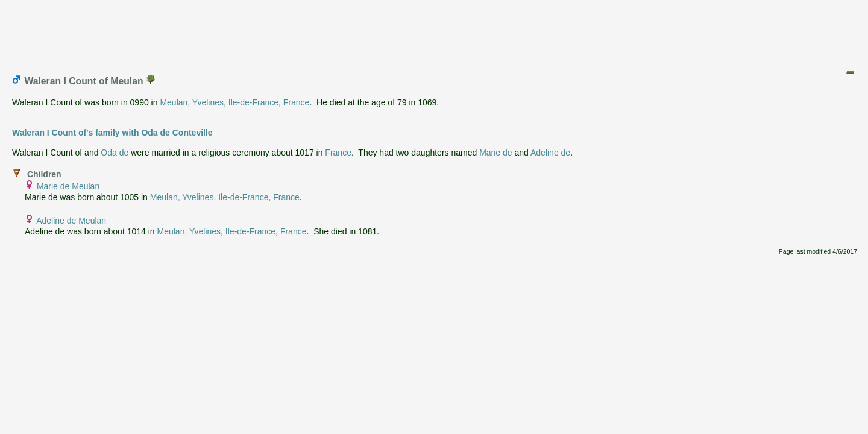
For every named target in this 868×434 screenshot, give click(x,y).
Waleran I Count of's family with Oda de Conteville (112, 133)
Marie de (495, 153)
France (338, 153)
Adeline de (550, 153)
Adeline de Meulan (71, 221)
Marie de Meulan (68, 186)
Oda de (115, 153)
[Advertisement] (435, 32)
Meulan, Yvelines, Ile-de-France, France (234, 102)
